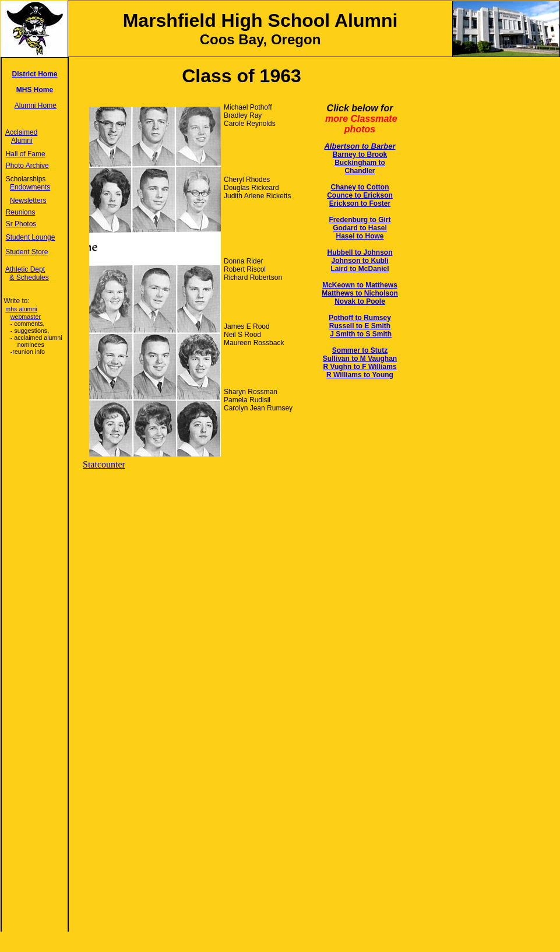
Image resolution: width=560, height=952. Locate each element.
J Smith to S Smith (361, 334)
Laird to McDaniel (360, 269)
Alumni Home (36, 106)
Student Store (27, 252)
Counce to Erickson (360, 195)
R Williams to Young (360, 375)
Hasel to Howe (360, 236)
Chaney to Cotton (360, 187)
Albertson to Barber (360, 146)
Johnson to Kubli (360, 261)
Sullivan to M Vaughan (360, 359)
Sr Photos (21, 224)
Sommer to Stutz (360, 350)
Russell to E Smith (360, 326)
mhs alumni (21, 309)
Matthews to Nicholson (360, 293)
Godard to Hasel (360, 228)
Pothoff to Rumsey (360, 318)
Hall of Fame (26, 154)
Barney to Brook (360, 154)
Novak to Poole (360, 301)
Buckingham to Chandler (360, 167)
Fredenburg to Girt (360, 220)
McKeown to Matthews (360, 285)
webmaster (26, 317)
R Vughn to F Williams (360, 367)
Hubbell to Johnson (360, 252)
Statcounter (104, 464)
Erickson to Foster (360, 203)
